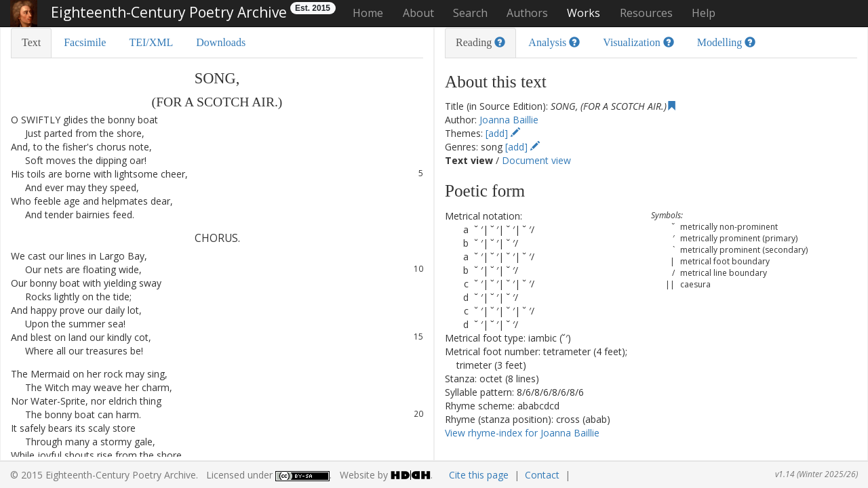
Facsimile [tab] (85, 42)
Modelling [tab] (727, 42)
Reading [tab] (480, 42)
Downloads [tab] (221, 42)
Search (470, 13)
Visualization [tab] (638, 42)
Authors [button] (527, 13)
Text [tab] (31, 42)
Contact (542, 475)
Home (368, 13)
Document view (536, 160)
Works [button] (584, 13)
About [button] (418, 13)
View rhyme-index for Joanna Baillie (522, 433)
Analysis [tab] (554, 42)
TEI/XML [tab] (151, 42)
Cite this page (479, 475)
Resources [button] (646, 13)
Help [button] (704, 13)
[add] (503, 133)
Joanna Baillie (509, 120)
